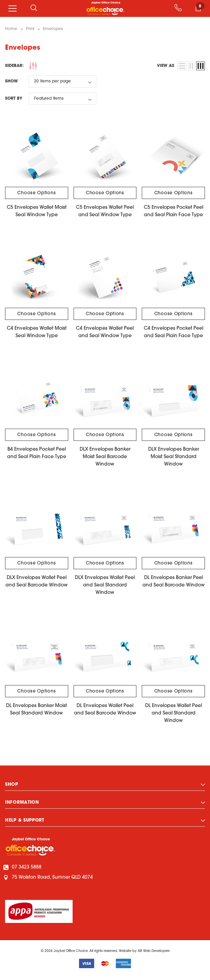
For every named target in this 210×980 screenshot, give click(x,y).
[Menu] (12, 8)
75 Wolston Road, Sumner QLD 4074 (49, 877)
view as (166, 66)
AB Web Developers (154, 951)
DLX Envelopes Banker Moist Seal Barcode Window (105, 457)
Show (11, 81)
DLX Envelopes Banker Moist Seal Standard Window (174, 457)
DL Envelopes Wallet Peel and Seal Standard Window (174, 713)
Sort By (14, 99)
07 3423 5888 (23, 867)
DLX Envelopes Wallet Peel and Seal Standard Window (105, 585)
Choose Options (36, 193)
